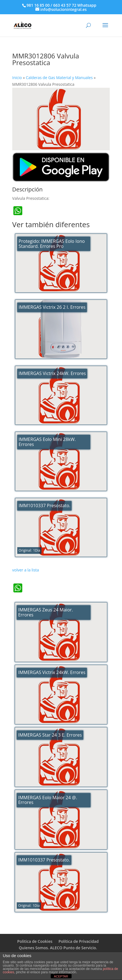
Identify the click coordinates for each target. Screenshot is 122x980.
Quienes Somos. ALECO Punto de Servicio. (58, 948)
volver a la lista (26, 570)
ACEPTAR (61, 976)
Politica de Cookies (35, 941)
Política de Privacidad (79, 941)
